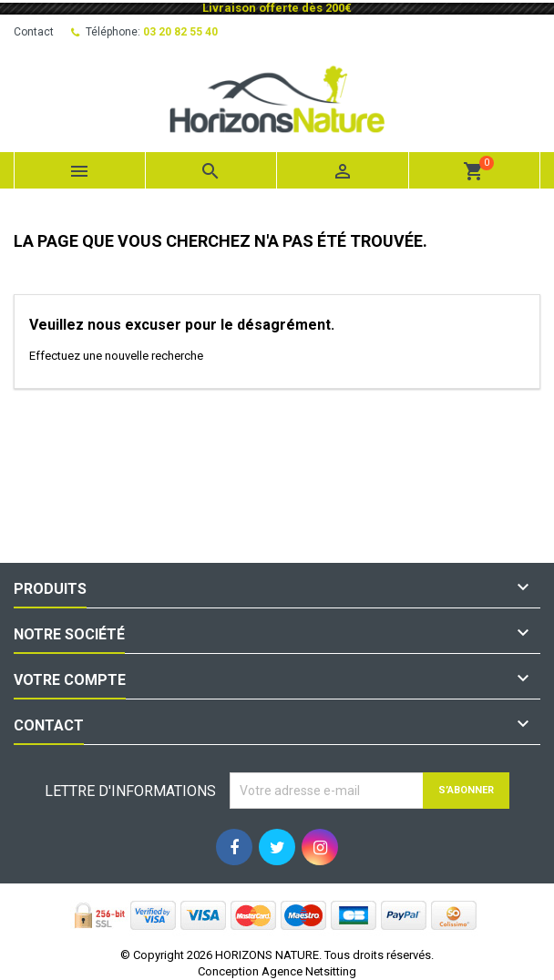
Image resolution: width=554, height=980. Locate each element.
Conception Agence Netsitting (277, 971)
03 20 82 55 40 (180, 32)
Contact (34, 32)
